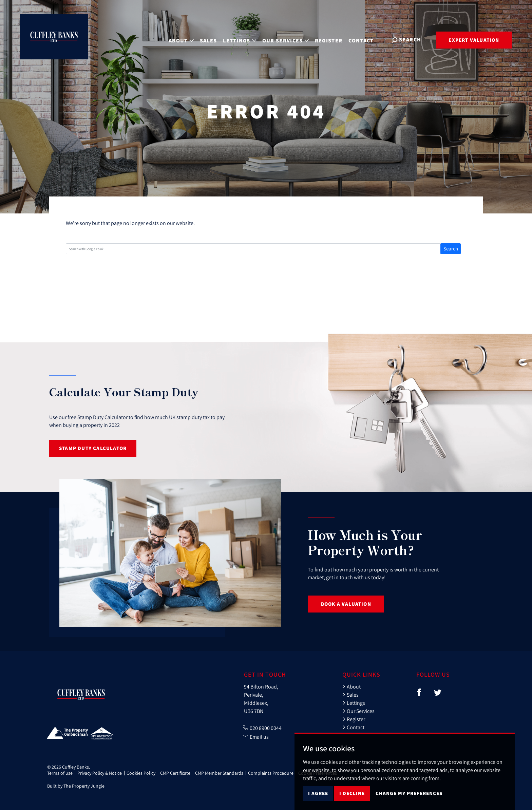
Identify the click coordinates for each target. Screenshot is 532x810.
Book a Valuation (346, 604)
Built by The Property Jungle (76, 786)
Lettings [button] (241, 39)
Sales (210, 39)
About (351, 686)
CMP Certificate (175, 773)
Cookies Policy (141, 773)
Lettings (354, 703)
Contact (363, 39)
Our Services (358, 711)
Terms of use (60, 773)
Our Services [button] (287, 39)
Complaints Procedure (271, 773)
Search (451, 249)
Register (330, 39)
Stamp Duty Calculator (93, 448)
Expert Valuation (474, 40)
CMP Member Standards (219, 773)
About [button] (183, 39)
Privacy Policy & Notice (100, 773)
